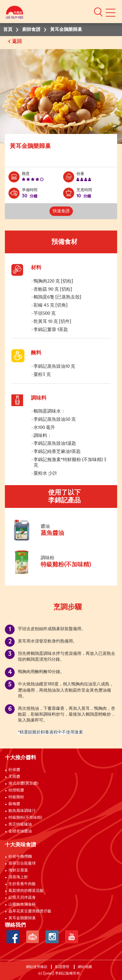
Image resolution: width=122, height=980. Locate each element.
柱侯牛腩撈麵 (20, 857)
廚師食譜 (31, 30)
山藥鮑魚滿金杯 (22, 905)
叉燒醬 (14, 777)
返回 (18, 41)
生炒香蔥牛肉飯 (22, 884)
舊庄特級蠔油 (20, 825)
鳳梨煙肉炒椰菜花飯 (26, 891)
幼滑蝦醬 (16, 790)
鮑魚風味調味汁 (22, 811)
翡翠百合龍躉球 (22, 864)
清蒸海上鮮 (18, 877)
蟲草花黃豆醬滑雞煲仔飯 (30, 911)
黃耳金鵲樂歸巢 (22, 918)
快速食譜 (61, 211)
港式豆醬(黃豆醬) (23, 784)
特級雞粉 (16, 797)
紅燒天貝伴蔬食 (22, 898)
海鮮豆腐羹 (18, 870)
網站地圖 (85, 967)
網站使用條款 (37, 967)
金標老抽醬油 (20, 831)
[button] (98, 12)
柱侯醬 (14, 770)
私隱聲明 (63, 967)
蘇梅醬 (14, 804)
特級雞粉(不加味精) (25, 818)
